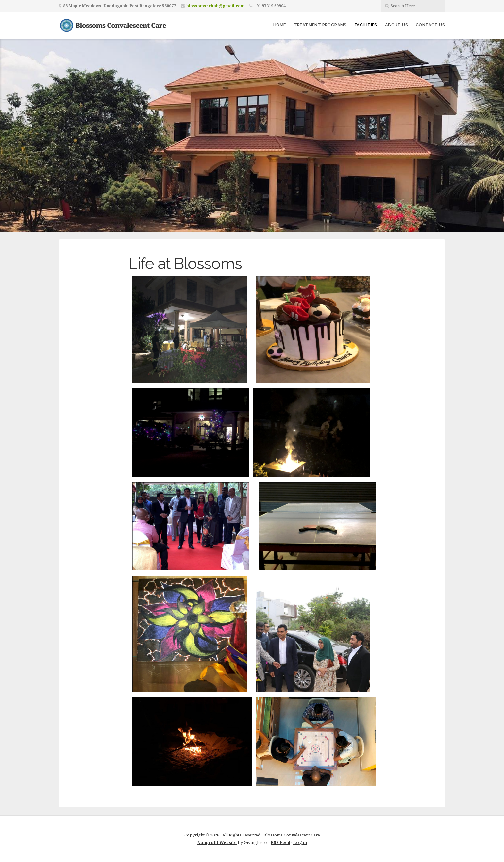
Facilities (366, 25)
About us (396, 25)
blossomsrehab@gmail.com (215, 6)
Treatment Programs (320, 25)
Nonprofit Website (217, 842)
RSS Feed (280, 842)
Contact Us (430, 25)
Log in (300, 842)
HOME (280, 25)
